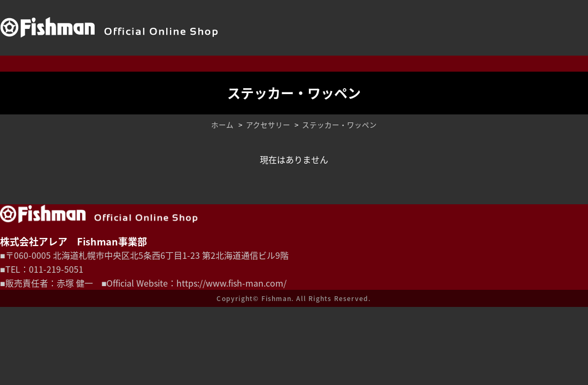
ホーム (222, 125)
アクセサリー (268, 125)
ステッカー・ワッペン (339, 125)
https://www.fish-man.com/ (231, 283)
